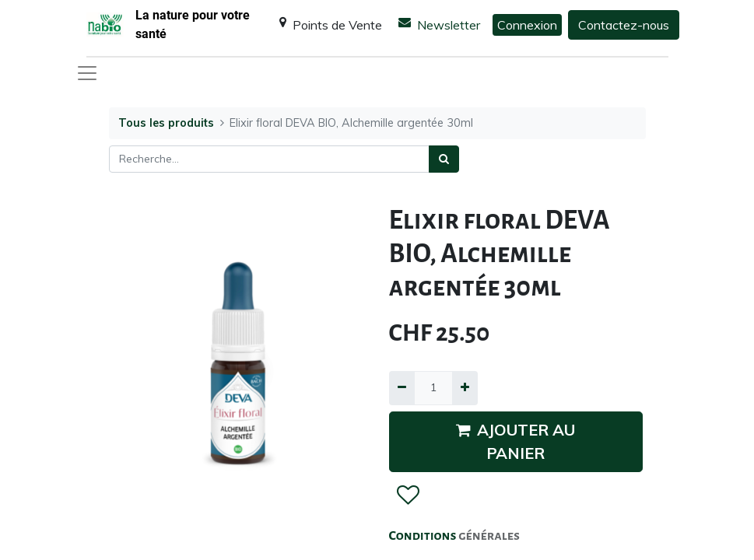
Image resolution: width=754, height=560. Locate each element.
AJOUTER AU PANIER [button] (516, 441)
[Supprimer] (402, 388)
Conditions (424, 536)
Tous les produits (166, 123)
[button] (407, 495)
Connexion (527, 25)
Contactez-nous (624, 25)
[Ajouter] (465, 388)
